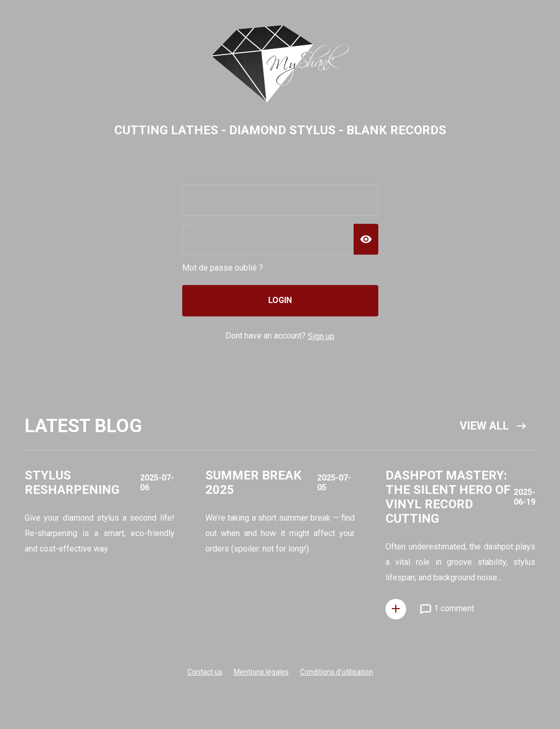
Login (280, 300)
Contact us (205, 672)
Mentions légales (261, 672)
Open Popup (100, 550)
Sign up (321, 336)
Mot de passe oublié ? (223, 268)
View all (494, 426)
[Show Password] (366, 239)
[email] (280, 200)
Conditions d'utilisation (337, 672)
